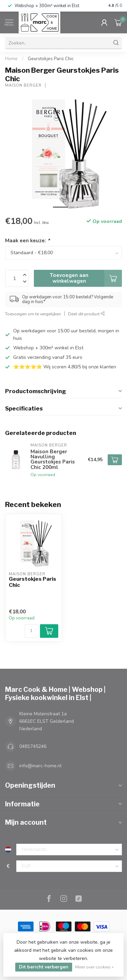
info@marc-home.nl (40, 766)
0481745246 (33, 746)
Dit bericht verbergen (44, 967)
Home (11, 59)
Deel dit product (87, 314)
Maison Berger (23, 85)
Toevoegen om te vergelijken (33, 314)
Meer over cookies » (94, 967)
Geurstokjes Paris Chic (51, 59)
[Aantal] (31, 631)
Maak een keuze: (27, 240)
